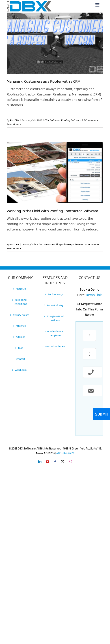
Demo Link (94, 295)
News (47, 244)
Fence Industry (55, 305)
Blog (21, 348)
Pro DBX (15, 120)
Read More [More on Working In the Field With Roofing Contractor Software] (13, 248)
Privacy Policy (21, 315)
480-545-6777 (65, 453)
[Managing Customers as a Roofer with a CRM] (55, 43)
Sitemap (21, 337)
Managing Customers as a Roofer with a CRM (44, 81)
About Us (21, 289)
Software (78, 244)
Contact (21, 359)
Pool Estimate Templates (55, 333)
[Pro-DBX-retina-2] (29, 3)
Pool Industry (55, 294)
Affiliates (21, 326)
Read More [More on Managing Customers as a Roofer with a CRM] (13, 124)
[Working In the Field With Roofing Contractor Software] (55, 173)
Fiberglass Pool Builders (55, 318)
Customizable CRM (55, 346)
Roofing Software (71, 120)
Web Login (21, 370)
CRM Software (52, 120)
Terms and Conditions (21, 302)
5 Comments (92, 244)
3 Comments (91, 120)
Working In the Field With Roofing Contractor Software (52, 211)
